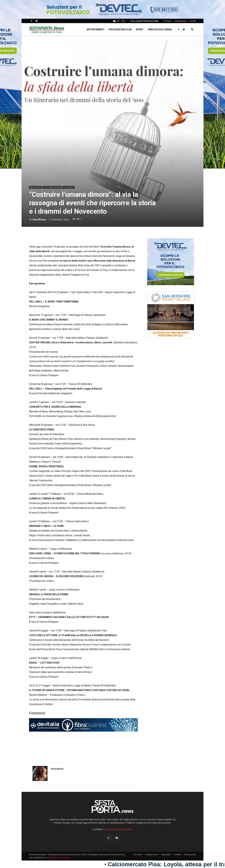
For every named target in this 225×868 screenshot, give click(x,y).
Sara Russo (39, 219)
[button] (192, 30)
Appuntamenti (95, 29)
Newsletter (166, 855)
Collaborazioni (180, 21)
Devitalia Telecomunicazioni (57, 858)
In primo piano (68, 187)
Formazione (56, 187)
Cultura (46, 187)
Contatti (193, 21)
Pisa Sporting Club (120, 29)
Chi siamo (167, 21)
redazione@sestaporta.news (118, 829)
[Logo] (47, 29)
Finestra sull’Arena (160, 29)
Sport (140, 29)
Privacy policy (190, 855)
